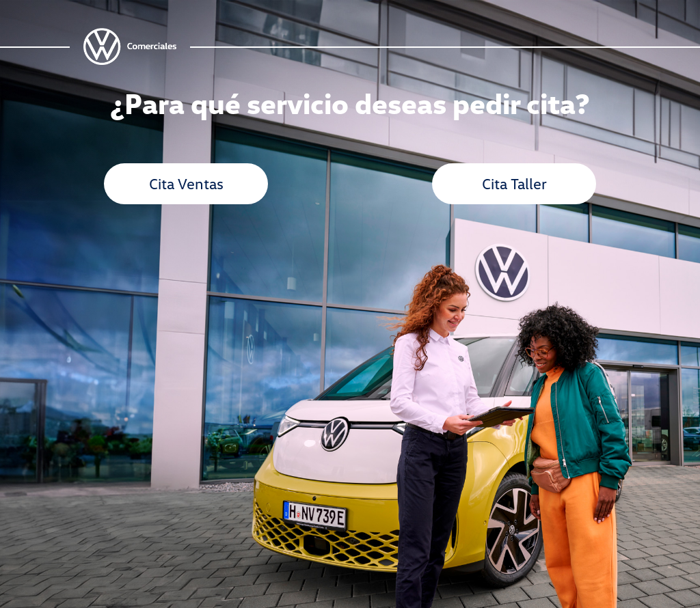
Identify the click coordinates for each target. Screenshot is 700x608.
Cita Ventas (186, 183)
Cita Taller (514, 183)
